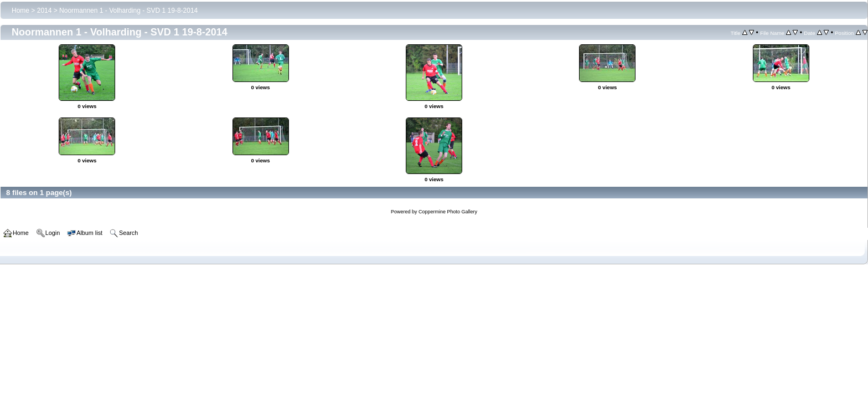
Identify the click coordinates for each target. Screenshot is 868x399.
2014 (45, 11)
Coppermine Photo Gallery (448, 212)
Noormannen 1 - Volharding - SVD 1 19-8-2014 (128, 11)
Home (20, 11)
